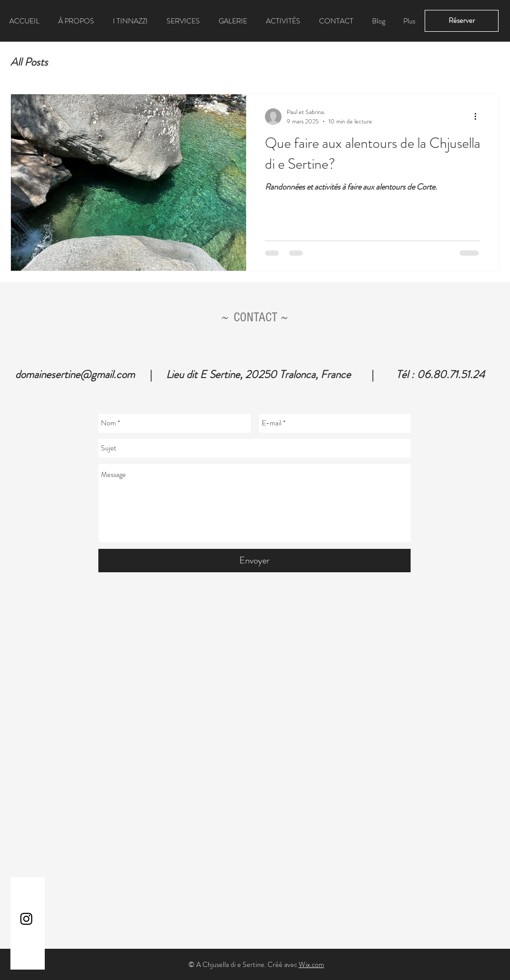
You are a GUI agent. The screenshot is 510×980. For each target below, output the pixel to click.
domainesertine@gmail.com (75, 374)
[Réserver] (462, 21)
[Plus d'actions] (479, 117)
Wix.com (311, 964)
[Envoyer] (254, 561)
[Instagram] (26, 919)
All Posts (29, 62)
